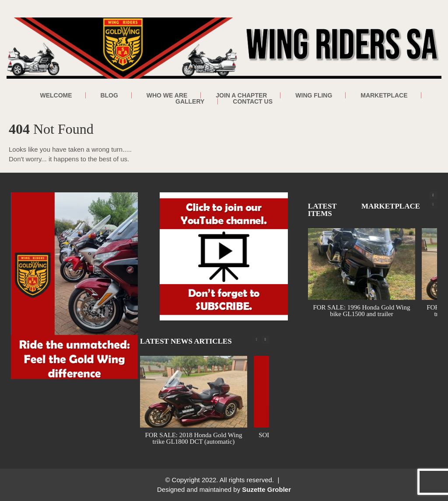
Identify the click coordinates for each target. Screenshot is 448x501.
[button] (433, 195)
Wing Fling (314, 95)
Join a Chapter (241, 95)
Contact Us (253, 101)
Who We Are (167, 95)
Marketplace (384, 95)
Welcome (56, 95)
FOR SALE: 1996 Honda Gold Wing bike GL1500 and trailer (361, 311)
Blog (109, 95)
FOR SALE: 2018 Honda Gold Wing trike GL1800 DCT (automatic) (193, 438)
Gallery (190, 101)
